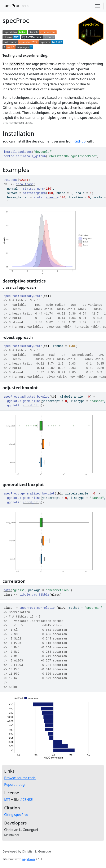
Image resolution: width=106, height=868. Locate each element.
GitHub (80, 141)
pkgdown (28, 859)
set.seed (11, 180)
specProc (11, 6)
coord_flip (32, 406)
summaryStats (32, 296)
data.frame (25, 184)
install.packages (18, 152)
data (7, 590)
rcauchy (52, 198)
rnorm (40, 189)
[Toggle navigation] (98, 6)
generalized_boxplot (38, 494)
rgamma (40, 193)
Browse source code (20, 778)
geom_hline (32, 401)
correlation (47, 608)
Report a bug (14, 785)
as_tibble (41, 595)
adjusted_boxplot (35, 397)
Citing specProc (16, 815)
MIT (7, 800)
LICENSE (26, 800)
